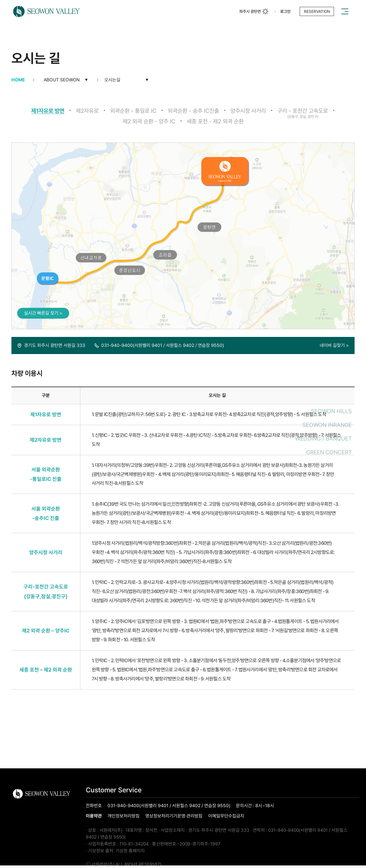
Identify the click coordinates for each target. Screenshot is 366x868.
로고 (47, 11)
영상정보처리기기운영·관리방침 (174, 816)
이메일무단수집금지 (226, 816)
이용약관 (94, 816)
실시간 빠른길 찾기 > (43, 313)
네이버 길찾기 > (334, 345)
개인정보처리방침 (124, 816)
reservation (317, 11)
